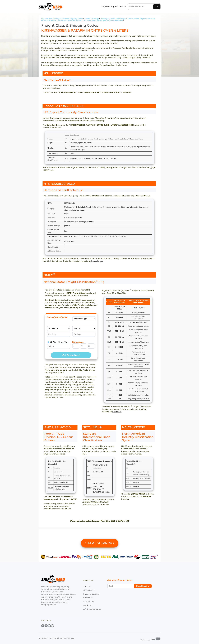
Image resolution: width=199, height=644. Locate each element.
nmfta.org (117, 412)
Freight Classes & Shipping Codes (69, 19)
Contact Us (88, 598)
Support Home (47, 19)
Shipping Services (91, 594)
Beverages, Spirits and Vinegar (113, 19)
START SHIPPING (100, 543)
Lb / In (53, 342)
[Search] (157, 7)
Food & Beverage (92, 19)
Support (87, 586)
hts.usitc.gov (97, 261)
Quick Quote (89, 590)
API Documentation (92, 609)
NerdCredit (88, 605)
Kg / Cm (64, 342)
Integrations (89, 601)
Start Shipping (143, 586)
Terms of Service (67, 638)
